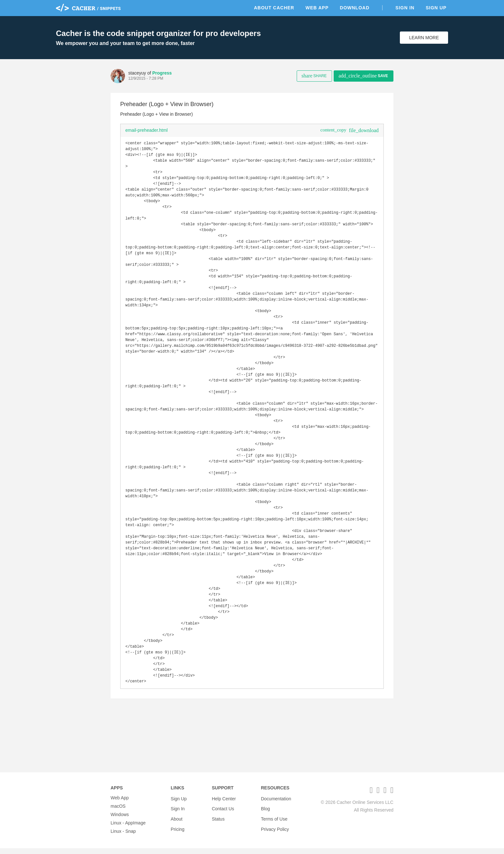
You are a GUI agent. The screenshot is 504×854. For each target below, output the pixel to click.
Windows (120, 820)
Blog (265, 812)
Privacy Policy (275, 829)
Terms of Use (274, 820)
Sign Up (436, 8)
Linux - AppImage (128, 829)
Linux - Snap (123, 837)
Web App (317, 8)
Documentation (276, 804)
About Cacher (274, 8)
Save (363, 76)
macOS (118, 812)
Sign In (405, 8)
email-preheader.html (147, 130)
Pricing (178, 829)
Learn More (424, 38)
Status (218, 820)
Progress (162, 73)
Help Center (224, 804)
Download (355, 8)
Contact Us (223, 812)
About (177, 820)
